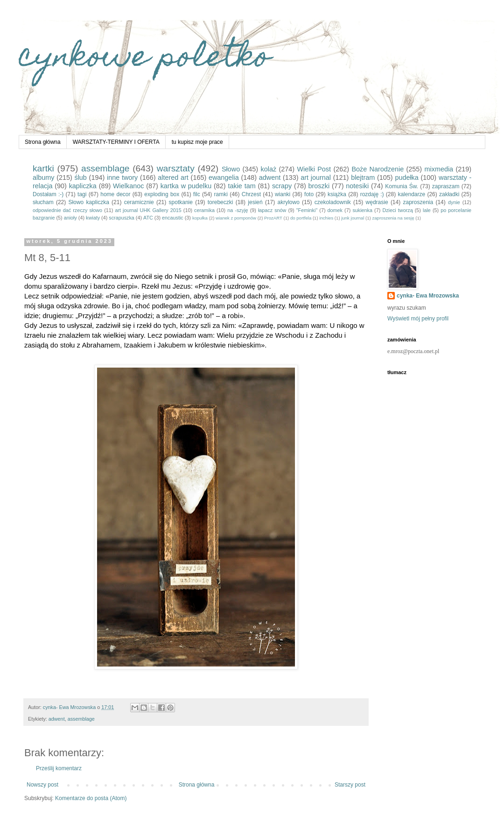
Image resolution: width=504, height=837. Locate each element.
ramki (221, 194)
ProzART (273, 218)
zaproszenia (418, 202)
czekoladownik (333, 202)
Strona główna (43, 142)
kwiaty (93, 218)
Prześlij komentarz (59, 768)
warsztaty (176, 168)
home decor (115, 194)
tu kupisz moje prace (197, 142)
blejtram (363, 177)
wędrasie (377, 202)
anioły (70, 218)
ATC (148, 218)
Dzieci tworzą (397, 210)
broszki (319, 186)
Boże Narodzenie (378, 169)
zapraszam (446, 186)
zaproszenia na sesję (393, 218)
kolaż (269, 169)
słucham (43, 202)
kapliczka (83, 186)
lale (427, 210)
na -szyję (238, 210)
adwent (270, 177)
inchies (326, 218)
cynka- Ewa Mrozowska (428, 296)
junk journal (353, 218)
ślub (80, 177)
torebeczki (220, 202)
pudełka (406, 177)
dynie (454, 202)
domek (335, 210)
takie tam (241, 186)
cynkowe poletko (145, 59)
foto (309, 194)
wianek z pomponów (236, 218)
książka (337, 194)
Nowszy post (42, 785)
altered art (173, 177)
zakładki (449, 194)
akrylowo (289, 202)
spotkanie (181, 202)
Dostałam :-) (48, 194)
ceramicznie (139, 202)
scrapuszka (122, 218)
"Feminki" (307, 210)
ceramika (204, 210)
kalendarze (411, 194)
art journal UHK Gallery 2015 (148, 210)
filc (197, 194)
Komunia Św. (402, 186)
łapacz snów (272, 210)
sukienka (362, 210)
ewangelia (224, 177)
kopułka (200, 218)
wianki (283, 194)
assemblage (105, 168)
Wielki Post (314, 169)
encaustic (173, 218)
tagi (82, 194)
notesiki (357, 186)
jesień (255, 202)
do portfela (301, 218)
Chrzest (251, 194)
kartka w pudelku (186, 186)
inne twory (122, 177)
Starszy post (350, 785)
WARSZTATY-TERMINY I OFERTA (116, 142)
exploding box (162, 194)
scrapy (282, 186)
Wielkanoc (128, 186)
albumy (43, 177)
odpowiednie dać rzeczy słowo (67, 210)
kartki (43, 168)
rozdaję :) (372, 194)
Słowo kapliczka (89, 202)
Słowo (231, 169)
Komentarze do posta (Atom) (91, 798)
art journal (316, 177)
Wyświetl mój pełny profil (418, 319)
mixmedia (439, 169)
